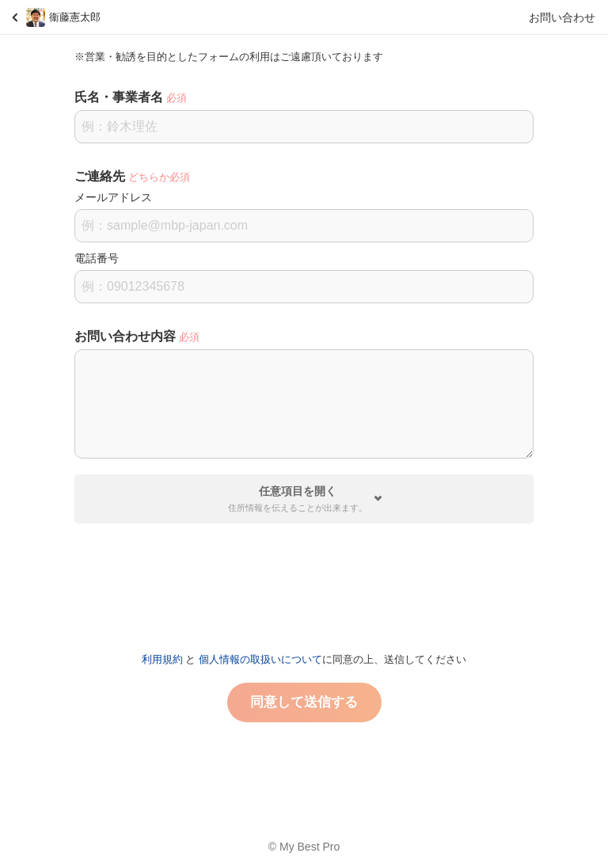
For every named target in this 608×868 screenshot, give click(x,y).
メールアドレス (113, 197)
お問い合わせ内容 (125, 336)
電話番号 (97, 258)
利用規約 (162, 659)
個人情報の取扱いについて (260, 659)
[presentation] (304, 581)
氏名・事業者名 (119, 97)
